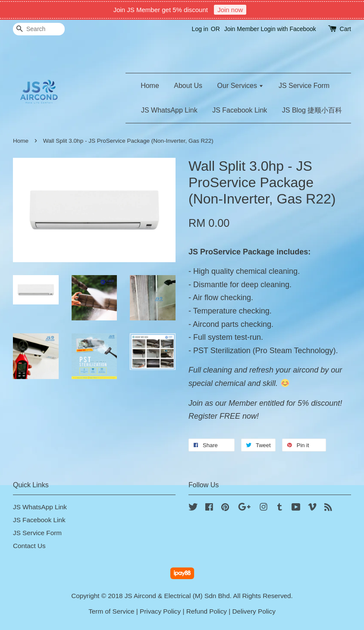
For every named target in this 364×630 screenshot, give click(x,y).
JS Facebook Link (240, 110)
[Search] (39, 29)
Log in (200, 29)
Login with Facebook (288, 29)
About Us (188, 86)
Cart (345, 29)
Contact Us (29, 546)
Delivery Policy (254, 611)
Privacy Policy (160, 611)
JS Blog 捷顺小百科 (312, 110)
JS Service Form (304, 86)
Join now (230, 10)
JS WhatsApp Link (169, 110)
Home (150, 86)
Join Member (242, 29)
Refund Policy (207, 611)
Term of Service (111, 611)
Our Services (241, 86)
